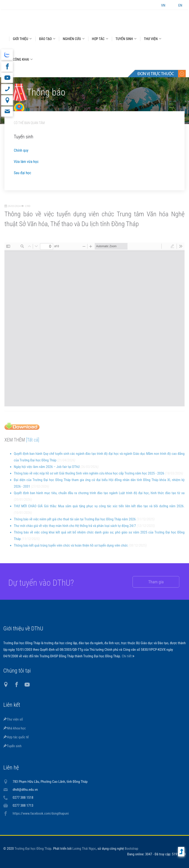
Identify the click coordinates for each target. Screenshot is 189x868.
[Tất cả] (33, 444)
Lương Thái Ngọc (84, 849)
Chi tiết (127, 656)
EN (180, 5)
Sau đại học (22, 173)
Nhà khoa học (15, 728)
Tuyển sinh (12, 746)
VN (163, 5)
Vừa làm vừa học (26, 162)
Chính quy (21, 150)
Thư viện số (13, 719)
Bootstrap (131, 849)
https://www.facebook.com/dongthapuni (41, 813)
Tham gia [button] (151, 582)
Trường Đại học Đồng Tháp (33, 849)
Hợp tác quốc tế (16, 737)
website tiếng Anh (7, 55)
